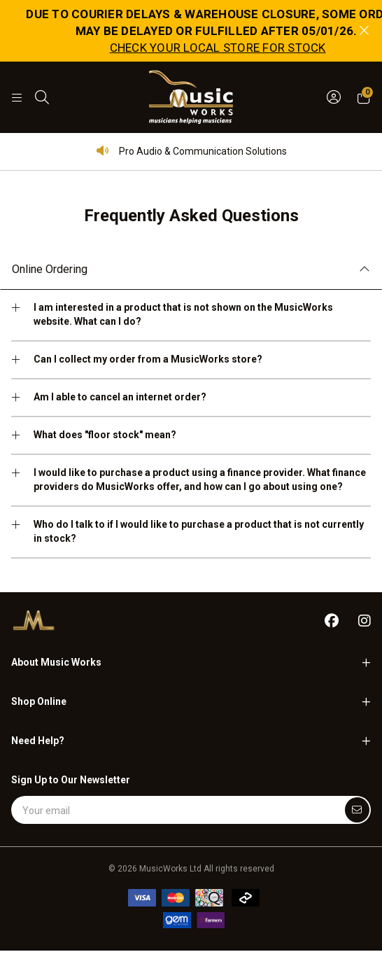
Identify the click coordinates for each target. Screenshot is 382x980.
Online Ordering (50, 269)
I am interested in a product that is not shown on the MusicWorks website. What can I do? (183, 314)
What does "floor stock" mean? (105, 435)
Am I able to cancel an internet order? (120, 397)
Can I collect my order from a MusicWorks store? (148, 359)
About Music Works (56, 662)
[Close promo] (364, 31)
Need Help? (38, 741)
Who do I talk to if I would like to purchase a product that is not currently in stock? (199, 531)
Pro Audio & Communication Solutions (191, 151)
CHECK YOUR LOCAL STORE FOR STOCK (218, 48)
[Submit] (357, 810)
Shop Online (39, 701)
